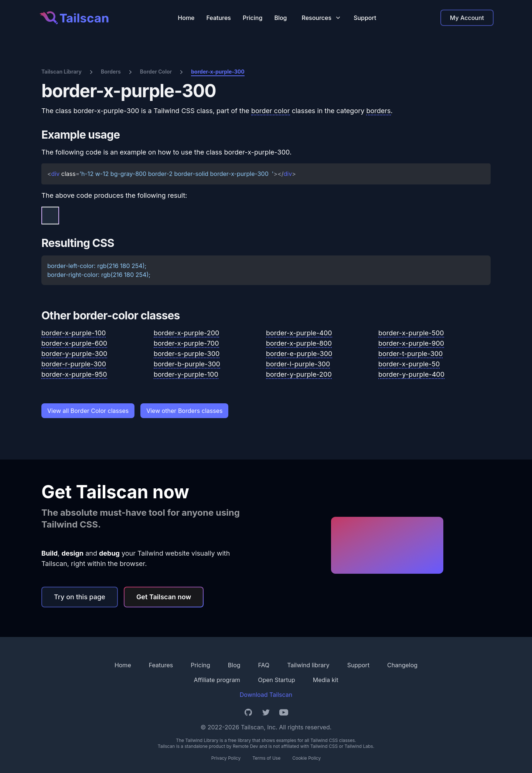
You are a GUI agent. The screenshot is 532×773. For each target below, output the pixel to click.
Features (219, 18)
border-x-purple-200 (186, 333)
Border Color (156, 72)
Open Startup (277, 680)
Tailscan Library (62, 72)
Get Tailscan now (164, 597)
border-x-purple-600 (74, 343)
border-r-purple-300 (74, 364)
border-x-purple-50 (409, 364)
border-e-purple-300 (299, 354)
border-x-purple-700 (186, 343)
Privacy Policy (226, 758)
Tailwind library (308, 665)
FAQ (264, 665)
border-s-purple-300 (187, 354)
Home (186, 18)
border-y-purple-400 (411, 374)
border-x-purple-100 (74, 333)
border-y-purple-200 (299, 374)
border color (271, 111)
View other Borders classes (184, 411)
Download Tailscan (266, 695)
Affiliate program (217, 680)
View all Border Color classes (88, 411)
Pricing (253, 18)
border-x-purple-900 (411, 343)
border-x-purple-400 (299, 333)
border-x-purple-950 (74, 374)
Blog (280, 18)
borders (378, 111)
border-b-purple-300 (187, 364)
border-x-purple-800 (299, 343)
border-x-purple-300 (218, 72)
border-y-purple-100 (186, 374)
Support (365, 18)
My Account (467, 18)
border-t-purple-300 (410, 354)
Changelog (402, 665)
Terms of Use (266, 758)
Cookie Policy (306, 758)
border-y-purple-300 (74, 354)
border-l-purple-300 (298, 364)
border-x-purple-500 (411, 333)
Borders (111, 72)
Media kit (326, 680)
